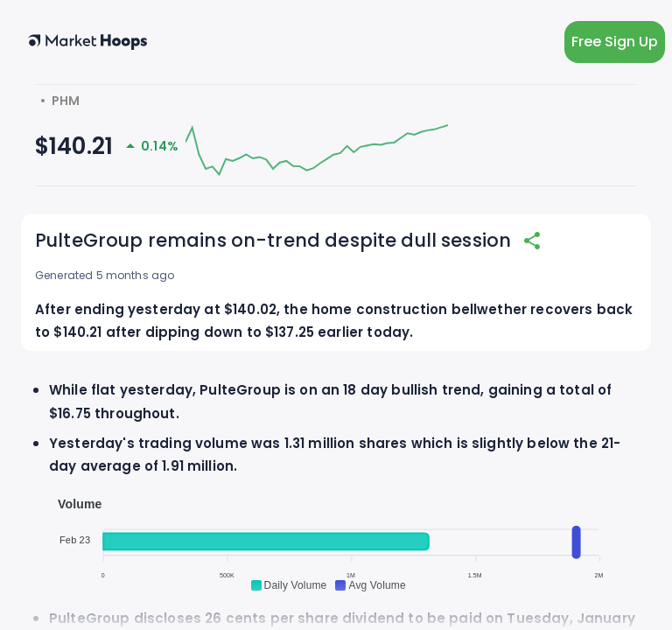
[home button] (87, 42)
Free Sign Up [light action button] (615, 42)
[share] (532, 241)
